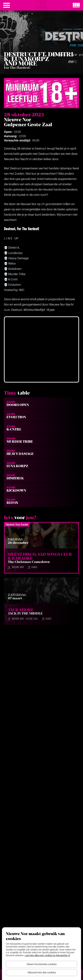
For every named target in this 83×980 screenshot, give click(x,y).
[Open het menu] (7, 5)
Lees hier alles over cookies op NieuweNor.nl (47, 955)
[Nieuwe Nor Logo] (76, 5)
